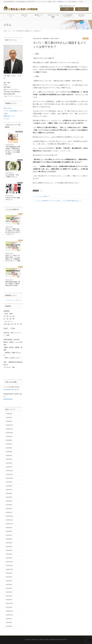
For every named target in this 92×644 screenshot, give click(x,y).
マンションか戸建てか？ (43, 196)
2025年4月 (9, 455)
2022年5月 (9, 588)
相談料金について (9, 116)
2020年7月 (9, 619)
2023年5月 (9, 543)
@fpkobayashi (8, 399)
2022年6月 (9, 584)
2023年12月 (10, 516)
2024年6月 (9, 493)
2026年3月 (9, 414)
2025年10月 (10, 433)
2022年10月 (10, 569)
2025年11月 (10, 429)
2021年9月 (9, 607)
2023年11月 (10, 520)
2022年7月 (9, 581)
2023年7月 (9, 535)
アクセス (6, 119)
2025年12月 (10, 425)
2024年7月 (9, 490)
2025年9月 (9, 436)
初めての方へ (8, 108)
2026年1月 (9, 421)
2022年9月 (9, 573)
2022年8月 (9, 577)
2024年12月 (10, 471)
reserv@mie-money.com (11, 390)
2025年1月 (9, 467)
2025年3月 (9, 459)
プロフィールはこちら (15, 96)
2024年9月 (9, 482)
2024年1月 (9, 512)
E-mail (67, 9)
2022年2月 (9, 600)
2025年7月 (9, 444)
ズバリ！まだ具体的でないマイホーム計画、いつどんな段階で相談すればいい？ (59, 201)
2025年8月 (9, 440)
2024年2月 (9, 509)
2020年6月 (9, 622)
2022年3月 (9, 596)
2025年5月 (9, 452)
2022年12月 (10, 562)
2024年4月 (9, 501)
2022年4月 (9, 592)
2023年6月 (9, 539)
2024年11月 (10, 474)
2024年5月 (9, 497)
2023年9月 (9, 528)
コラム (86, 38)
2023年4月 (9, 547)
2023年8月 (9, 531)
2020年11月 (10, 615)
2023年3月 (9, 550)
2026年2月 (9, 418)
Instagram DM (82, 9)
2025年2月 (9, 463)
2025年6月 (9, 448)
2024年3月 (9, 505)
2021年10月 (10, 603)
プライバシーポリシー (14, 300)
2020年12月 (10, 611)
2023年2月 (9, 554)
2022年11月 (10, 565)
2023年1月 (9, 558)
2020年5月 (9, 626)
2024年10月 (10, 478)
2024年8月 (9, 486)
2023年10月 (10, 524)
